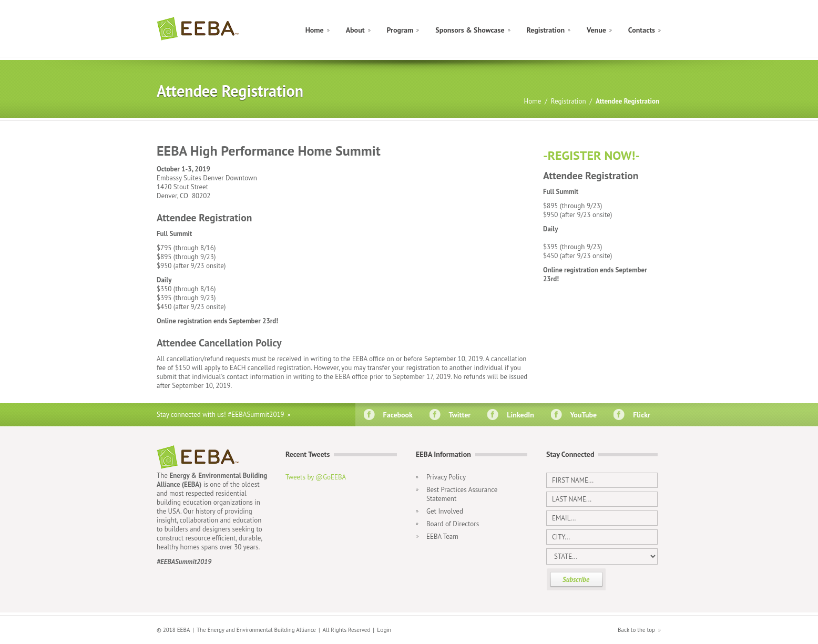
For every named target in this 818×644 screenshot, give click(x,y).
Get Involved (445, 511)
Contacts (642, 30)
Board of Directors (453, 524)
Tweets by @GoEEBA (316, 477)
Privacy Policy (446, 477)
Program (400, 30)
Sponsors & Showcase (470, 30)
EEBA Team (442, 536)
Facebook (396, 415)
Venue (596, 30)
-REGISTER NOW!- (591, 155)
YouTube (582, 415)
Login (384, 630)
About (355, 30)
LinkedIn (519, 415)
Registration (546, 30)
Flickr (640, 415)
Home (315, 30)
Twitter (458, 415)
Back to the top (636, 630)
